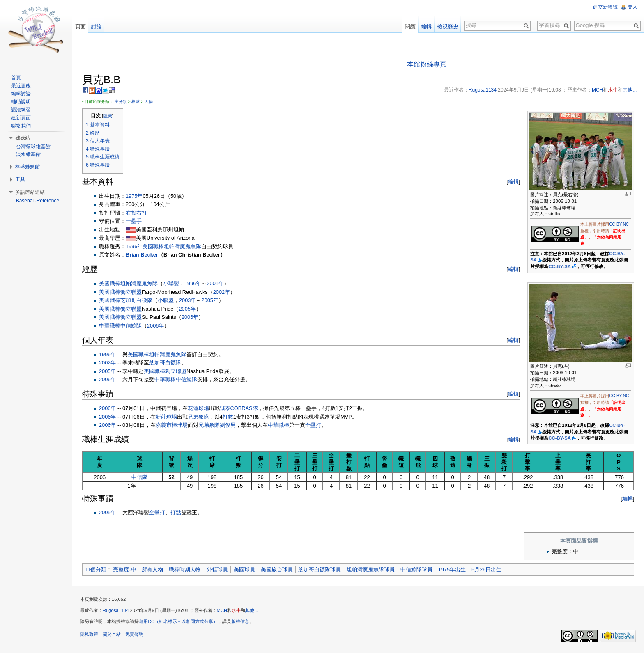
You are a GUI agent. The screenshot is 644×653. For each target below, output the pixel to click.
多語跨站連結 (30, 192)
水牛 (237, 611)
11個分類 (96, 569)
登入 (632, 7)
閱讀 (410, 26)
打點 (176, 513)
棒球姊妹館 (28, 167)
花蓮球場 (199, 408)
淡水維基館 (28, 154)
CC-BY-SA (560, 266)
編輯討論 (21, 94)
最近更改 (21, 86)
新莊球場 (167, 417)
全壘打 (314, 425)
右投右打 (137, 213)
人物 (149, 102)
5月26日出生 (487, 569)
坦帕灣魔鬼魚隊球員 (371, 569)
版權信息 (241, 622)
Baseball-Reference (38, 201)
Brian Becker (142, 255)
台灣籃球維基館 (33, 147)
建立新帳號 (605, 7)
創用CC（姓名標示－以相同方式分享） (179, 622)
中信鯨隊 (131, 326)
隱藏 (108, 116)
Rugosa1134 (116, 611)
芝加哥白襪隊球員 (320, 569)
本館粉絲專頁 (427, 64)
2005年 (210, 300)
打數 (228, 417)
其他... (252, 611)
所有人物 (153, 569)
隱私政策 (90, 635)
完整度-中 (125, 569)
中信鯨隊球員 (417, 569)
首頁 (16, 78)
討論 (97, 26)
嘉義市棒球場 (172, 425)
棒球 (136, 102)
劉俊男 (228, 425)
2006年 (190, 317)
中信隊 (140, 477)
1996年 (135, 246)
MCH (222, 611)
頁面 (80, 26)
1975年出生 (452, 569)
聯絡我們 (21, 126)
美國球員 (245, 569)
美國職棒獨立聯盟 (121, 292)
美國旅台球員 (277, 569)
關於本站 (112, 635)
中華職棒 (110, 326)
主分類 (121, 102)
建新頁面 (21, 118)
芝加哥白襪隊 (137, 300)
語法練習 (21, 110)
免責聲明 (135, 635)
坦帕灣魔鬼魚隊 (183, 246)
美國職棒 (154, 246)
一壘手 (134, 221)
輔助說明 (21, 102)
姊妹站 (23, 138)
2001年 (215, 283)
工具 (20, 179)
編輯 (513, 182)
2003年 (188, 300)
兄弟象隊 (199, 417)
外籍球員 (218, 569)
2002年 (222, 292)
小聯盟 (171, 283)
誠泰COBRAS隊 (239, 408)
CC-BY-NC (619, 224)
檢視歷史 (448, 26)
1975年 (135, 196)
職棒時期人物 (185, 569)
